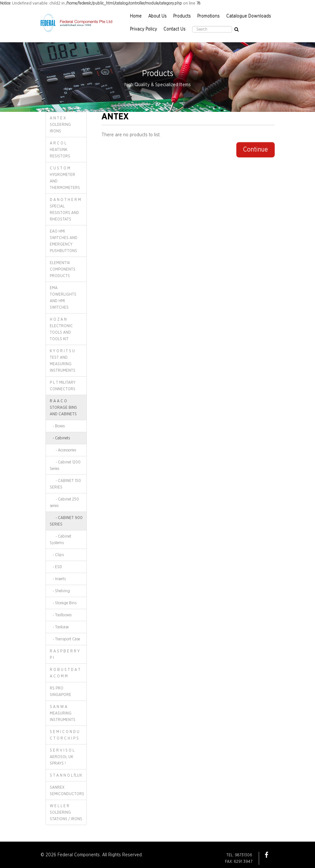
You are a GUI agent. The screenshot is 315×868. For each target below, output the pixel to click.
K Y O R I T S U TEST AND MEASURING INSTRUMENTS (63, 361)
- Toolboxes (61, 615)
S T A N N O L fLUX (66, 775)
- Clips (57, 555)
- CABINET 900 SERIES (66, 521)
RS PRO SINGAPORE (60, 691)
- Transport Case (65, 639)
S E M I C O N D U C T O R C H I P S (65, 735)
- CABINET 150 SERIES (65, 484)
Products (182, 16)
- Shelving (60, 591)
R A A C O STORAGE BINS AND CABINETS (63, 407)
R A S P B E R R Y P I (65, 654)
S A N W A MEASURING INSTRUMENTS (63, 713)
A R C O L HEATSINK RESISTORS (60, 150)
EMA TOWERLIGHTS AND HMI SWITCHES (63, 298)
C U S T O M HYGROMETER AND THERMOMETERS (65, 178)
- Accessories (63, 450)
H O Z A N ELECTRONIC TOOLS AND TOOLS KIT (61, 329)
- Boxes (57, 426)
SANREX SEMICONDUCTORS (67, 791)
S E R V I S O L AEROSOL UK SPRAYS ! (62, 757)
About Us (157, 16)
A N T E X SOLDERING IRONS (60, 125)
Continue (256, 150)
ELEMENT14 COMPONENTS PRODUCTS (63, 269)
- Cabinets (60, 438)
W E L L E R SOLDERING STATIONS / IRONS (66, 812)
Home (136, 16)
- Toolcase (59, 627)
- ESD (56, 567)
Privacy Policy (144, 29)
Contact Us (175, 29)
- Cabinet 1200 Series (65, 465)
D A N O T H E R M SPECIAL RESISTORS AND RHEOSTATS (65, 209)
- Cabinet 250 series (64, 502)
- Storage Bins (63, 603)
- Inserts (58, 579)
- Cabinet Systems (60, 540)
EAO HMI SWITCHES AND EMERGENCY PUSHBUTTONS (64, 241)
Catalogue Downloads (249, 16)
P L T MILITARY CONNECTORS (63, 386)
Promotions (209, 16)
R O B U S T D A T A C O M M (65, 673)
